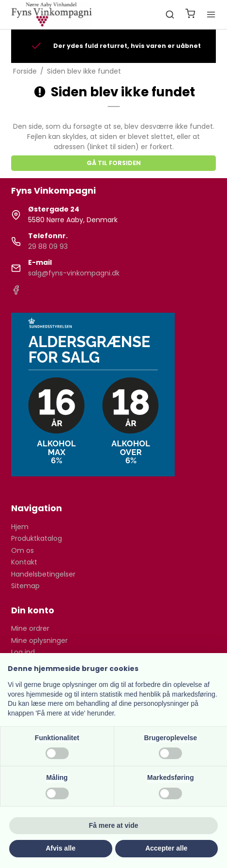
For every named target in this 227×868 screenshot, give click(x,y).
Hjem (20, 527)
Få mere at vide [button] (114, 825)
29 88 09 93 (48, 246)
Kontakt (24, 562)
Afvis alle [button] (61, 848)
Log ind (23, 652)
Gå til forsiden (114, 163)
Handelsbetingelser (43, 574)
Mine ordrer (30, 628)
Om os (23, 550)
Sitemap (25, 586)
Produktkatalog (37, 538)
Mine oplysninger (39, 640)
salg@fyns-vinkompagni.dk (74, 273)
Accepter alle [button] (166, 848)
